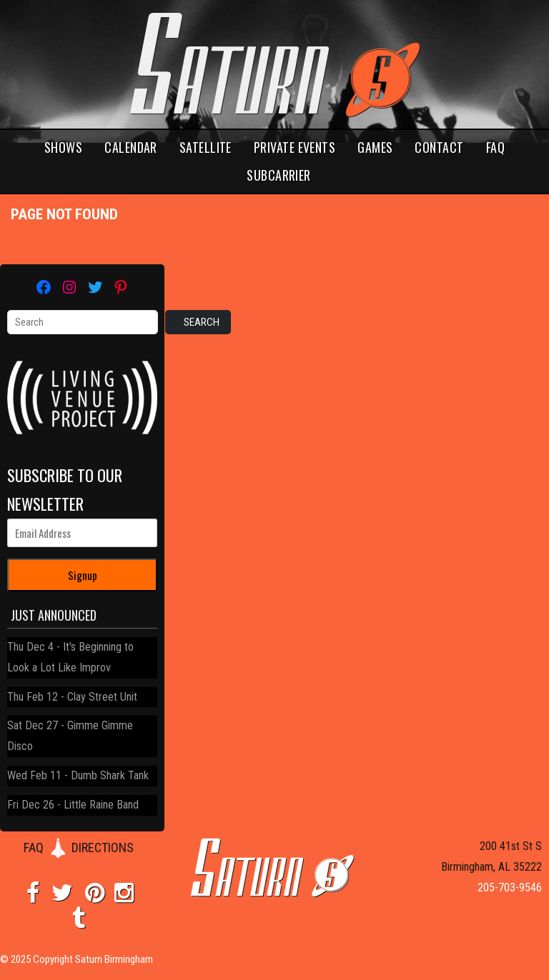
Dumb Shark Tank (110, 775)
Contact (439, 147)
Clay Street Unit (102, 697)
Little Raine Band (101, 805)
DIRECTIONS (103, 847)
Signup (83, 575)
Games (375, 147)
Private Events (295, 147)
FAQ (495, 147)
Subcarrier (279, 175)
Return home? (56, 242)
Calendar (131, 147)
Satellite (206, 147)
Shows (63, 147)
